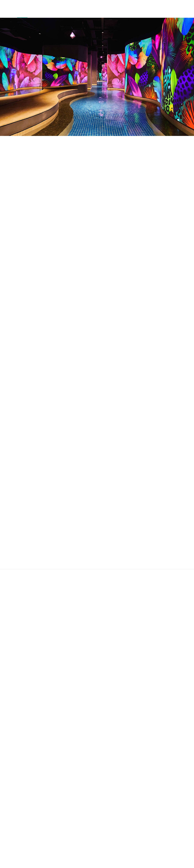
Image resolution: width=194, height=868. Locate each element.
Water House (20, 13)
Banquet (156, 12)
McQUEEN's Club (52, 13)
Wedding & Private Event (137, 13)
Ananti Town (103, 13)
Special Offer (167, 13)
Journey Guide (182, 13)
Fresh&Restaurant (72, 12)
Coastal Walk (117, 13)
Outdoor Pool (35, 13)
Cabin (11, 12)
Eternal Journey (87, 13)
